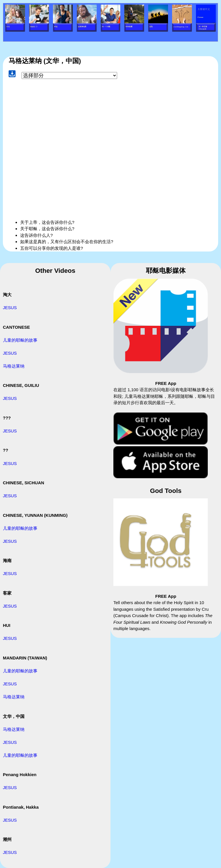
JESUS (10, 308)
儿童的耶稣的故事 (20, 340)
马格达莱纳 (14, 366)
